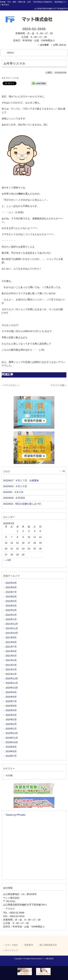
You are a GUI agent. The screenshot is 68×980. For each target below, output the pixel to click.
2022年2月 (11, 615)
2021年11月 (12, 628)
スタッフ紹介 (11, 945)
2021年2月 (11, 669)
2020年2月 (11, 724)
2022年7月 (11, 592)
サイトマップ (11, 950)
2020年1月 (11, 729)
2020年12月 (12, 678)
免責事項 (29, 945)
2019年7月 (11, 756)
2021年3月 (11, 665)
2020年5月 (11, 710)
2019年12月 (12, 733)
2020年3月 (11, 720)
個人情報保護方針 (48, 945)
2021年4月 (11, 660)
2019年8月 (11, 751)
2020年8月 (11, 697)
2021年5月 (11, 656)
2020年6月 (11, 706)
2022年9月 (11, 583)
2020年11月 (12, 683)
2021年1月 (11, 674)
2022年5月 (11, 601)
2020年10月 (12, 688)
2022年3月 (11, 610)
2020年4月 (11, 715)
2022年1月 (11, 619)
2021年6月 (11, 651)
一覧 (63, 471)
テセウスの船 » (58, 385)
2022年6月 (11, 597)
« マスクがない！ (11, 385)
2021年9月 (11, 637)
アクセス (10, 909)
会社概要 (44, 45)
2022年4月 (11, 606)
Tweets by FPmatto (15, 815)
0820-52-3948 (34, 29)
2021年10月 (12, 633)
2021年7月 (11, 647)
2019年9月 (11, 747)
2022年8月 (11, 587)
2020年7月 (11, 701)
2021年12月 (12, 624)
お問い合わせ (60, 45)
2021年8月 (11, 642)
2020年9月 (11, 692)
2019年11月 (12, 738)
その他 (16, 78)
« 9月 (8, 560)
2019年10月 (12, 742)
